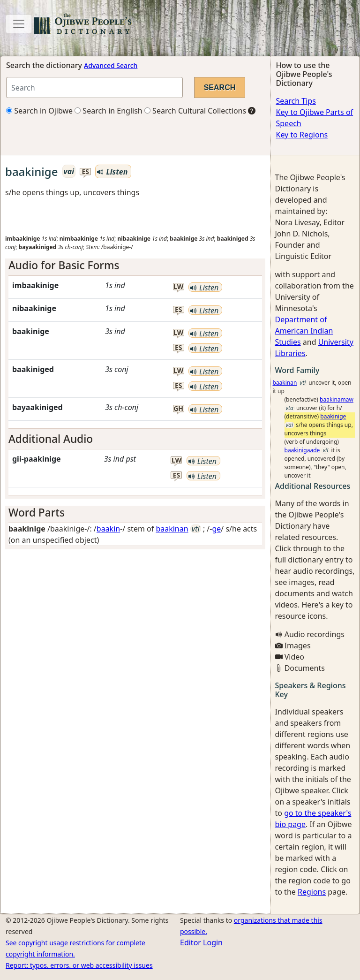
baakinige (333, 416)
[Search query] (94, 87)
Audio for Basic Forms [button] (64, 265)
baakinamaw (337, 399)
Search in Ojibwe (39, 111)
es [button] (85, 172)
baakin (108, 529)
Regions (312, 892)
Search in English (109, 111)
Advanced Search (111, 65)
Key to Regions (302, 135)
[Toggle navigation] (19, 24)
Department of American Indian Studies (304, 331)
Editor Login (201, 942)
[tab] (135, 265)
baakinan (172, 529)
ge (216, 529)
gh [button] (178, 409)
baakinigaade (302, 450)
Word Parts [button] (37, 513)
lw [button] (178, 287)
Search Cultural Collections (195, 111)
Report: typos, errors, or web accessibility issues (79, 965)
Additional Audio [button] (51, 439)
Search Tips (296, 101)
